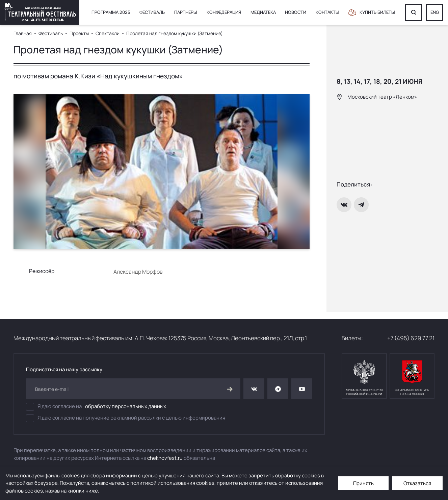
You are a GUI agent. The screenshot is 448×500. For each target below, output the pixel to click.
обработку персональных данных (126, 406)
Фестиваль (152, 12)
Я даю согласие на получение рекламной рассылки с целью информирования (126, 418)
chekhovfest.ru (165, 458)
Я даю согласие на (96, 407)
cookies (71, 476)
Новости (296, 12)
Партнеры (186, 12)
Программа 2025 (111, 12)
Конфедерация (224, 12)
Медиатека (263, 12)
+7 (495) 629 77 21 (411, 338)
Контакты (327, 12)
